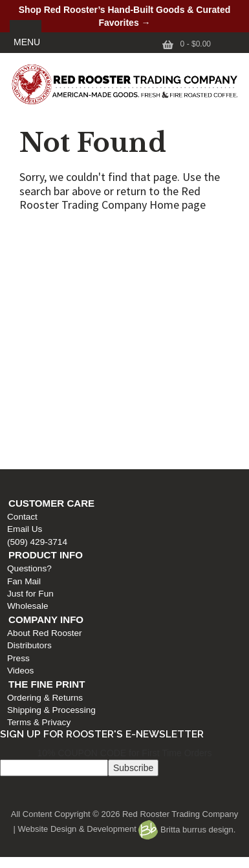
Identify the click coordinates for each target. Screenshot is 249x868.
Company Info (43, 351)
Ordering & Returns (42, 429)
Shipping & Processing (48, 441)
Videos (17, 402)
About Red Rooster (41, 364)
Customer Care (48, 234)
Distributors (26, 376)
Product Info (42, 286)
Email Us (21, 260)
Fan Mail (21, 312)
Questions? (26, 300)
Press (15, 389)
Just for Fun (27, 325)
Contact (19, 248)
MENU (27, 42)
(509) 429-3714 (34, 273)
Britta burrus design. (187, 830)
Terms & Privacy (36, 453)
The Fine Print (43, 415)
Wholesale (24, 337)
